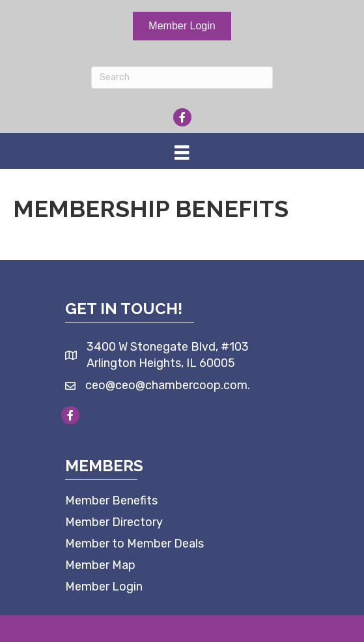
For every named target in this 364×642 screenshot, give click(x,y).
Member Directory (114, 522)
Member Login (104, 587)
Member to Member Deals (134, 544)
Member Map (100, 565)
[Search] (182, 78)
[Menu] (182, 153)
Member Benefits (111, 501)
